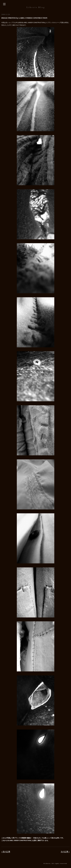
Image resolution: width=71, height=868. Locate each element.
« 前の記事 (6, 852)
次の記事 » (65, 852)
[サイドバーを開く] (4, 4)
